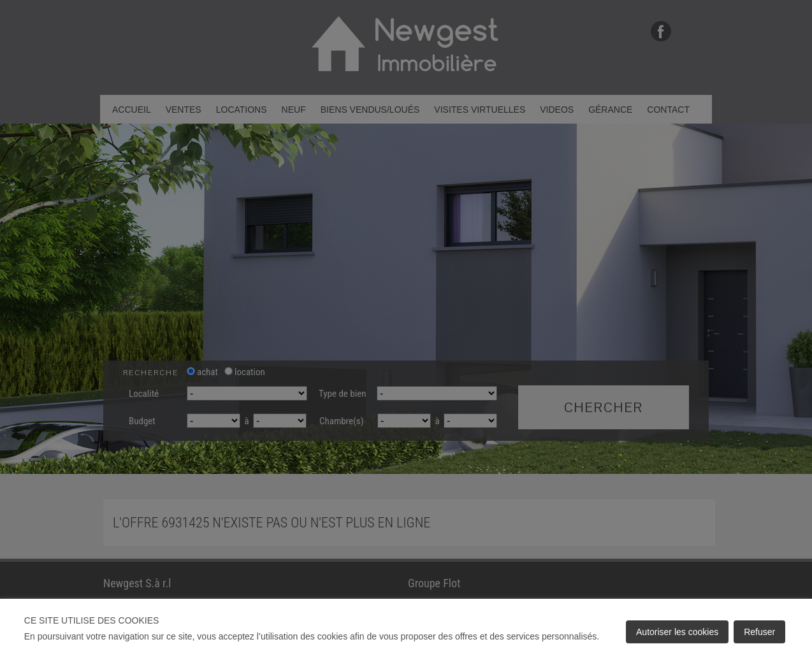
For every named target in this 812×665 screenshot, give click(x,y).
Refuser (759, 632)
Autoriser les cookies (677, 632)
